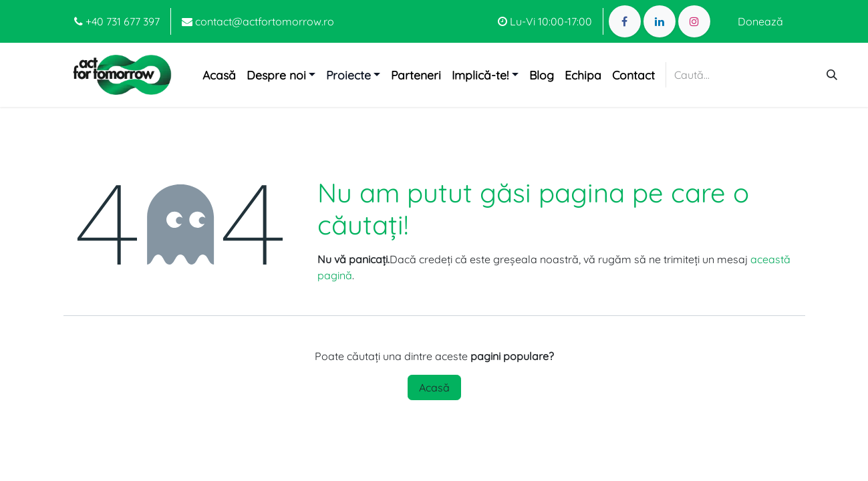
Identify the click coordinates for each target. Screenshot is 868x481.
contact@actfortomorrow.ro (258, 21)
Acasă (434, 387)
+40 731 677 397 (117, 21)
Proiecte (348, 75)
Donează (760, 21)
